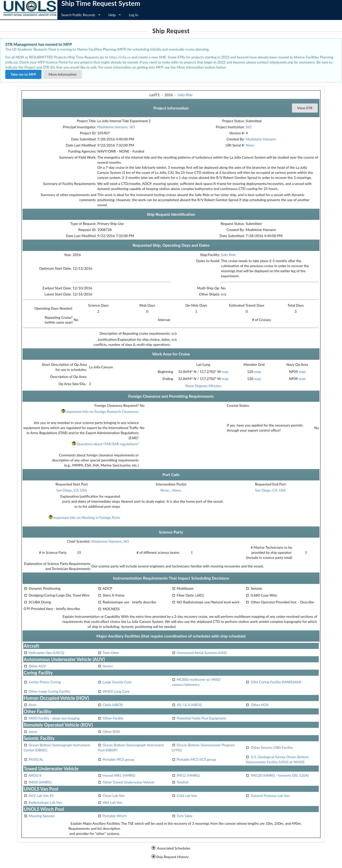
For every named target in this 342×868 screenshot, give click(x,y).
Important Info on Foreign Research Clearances (100, 411)
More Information (63, 74)
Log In (134, 15)
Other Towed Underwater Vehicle (128, 782)
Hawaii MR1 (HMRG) (119, 775)
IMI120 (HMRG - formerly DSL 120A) (280, 775)
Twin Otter (111, 653)
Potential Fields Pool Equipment (201, 718)
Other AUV (37, 666)
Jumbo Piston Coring (45, 682)
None (250, 145)
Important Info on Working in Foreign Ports (84, 517)
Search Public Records (81, 15)
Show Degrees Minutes (203, 386)
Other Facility (113, 718)
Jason (33, 732)
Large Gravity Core (117, 682)
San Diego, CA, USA (72, 490)
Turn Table (185, 816)
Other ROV (111, 732)
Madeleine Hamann (112, 127)
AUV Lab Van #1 (41, 796)
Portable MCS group (118, 759)
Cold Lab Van (187, 796)
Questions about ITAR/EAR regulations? (105, 444)
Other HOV (260, 705)
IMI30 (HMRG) (40, 782)
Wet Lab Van (112, 802)
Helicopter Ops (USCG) (46, 653)
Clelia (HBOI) (113, 705)
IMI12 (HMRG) (188, 775)
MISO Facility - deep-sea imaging (54, 718)
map (225, 372)
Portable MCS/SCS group (196, 759)
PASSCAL (36, 759)
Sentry (108, 666)
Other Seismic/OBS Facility (272, 747)
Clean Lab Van (114, 796)
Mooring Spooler (42, 816)
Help (115, 15)
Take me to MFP (23, 74)
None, (166, 490)
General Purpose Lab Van (270, 796)
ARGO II (35, 775)
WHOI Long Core (116, 691)
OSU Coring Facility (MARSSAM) (276, 682)
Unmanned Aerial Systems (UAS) (202, 653)
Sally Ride (185, 95)
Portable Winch (115, 816)
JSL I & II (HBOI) (189, 705)
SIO (132, 127)
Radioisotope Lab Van (45, 802)
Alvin (32, 705)
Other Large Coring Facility (49, 691)
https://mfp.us (120, 57)
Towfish (183, 782)
